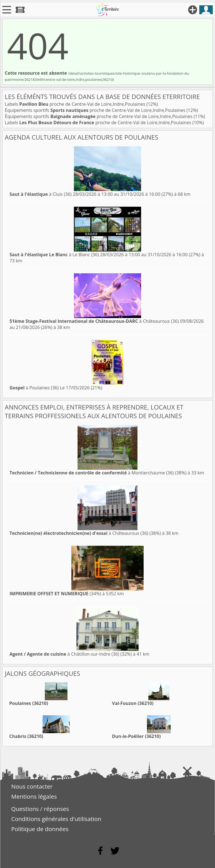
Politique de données (40, 829)
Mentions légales (34, 796)
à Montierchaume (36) (92, 473)
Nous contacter (32, 786)
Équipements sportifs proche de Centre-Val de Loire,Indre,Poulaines (96, 110)
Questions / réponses (40, 809)
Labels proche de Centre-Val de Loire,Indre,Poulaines (76, 104)
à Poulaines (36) (34, 388)
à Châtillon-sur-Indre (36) (64, 654)
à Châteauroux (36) (94, 321)
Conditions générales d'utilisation (56, 819)
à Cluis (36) (41, 194)
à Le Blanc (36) (54, 255)
